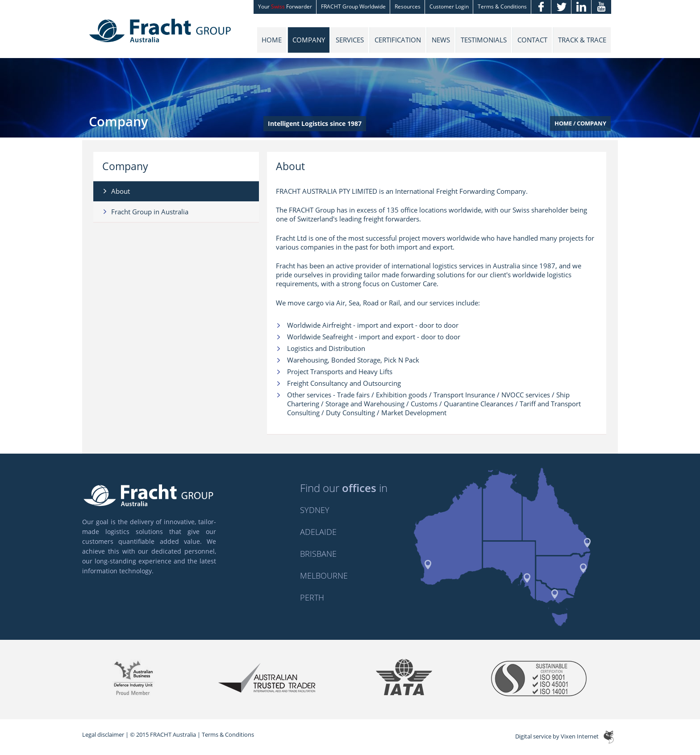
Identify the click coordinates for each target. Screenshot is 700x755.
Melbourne (324, 576)
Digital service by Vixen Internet (557, 737)
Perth (312, 597)
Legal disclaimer (103, 734)
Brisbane (318, 554)
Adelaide (318, 532)
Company (309, 40)
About (121, 191)
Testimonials (484, 40)
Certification (398, 40)
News (441, 40)
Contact (532, 40)
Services (350, 40)
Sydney (315, 510)
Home (272, 40)
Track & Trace (582, 40)
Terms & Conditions (228, 734)
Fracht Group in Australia (150, 212)
